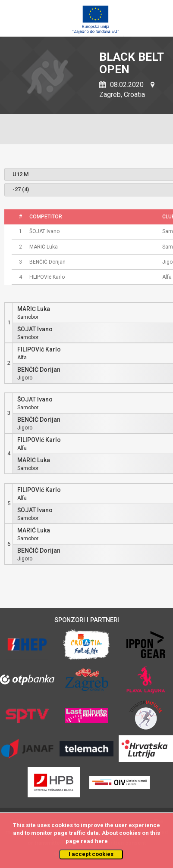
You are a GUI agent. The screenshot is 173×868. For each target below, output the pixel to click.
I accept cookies (91, 854)
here (101, 841)
